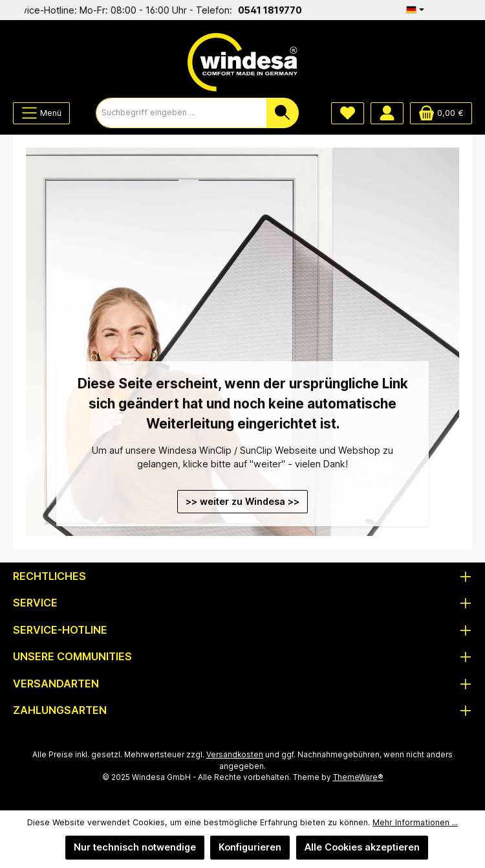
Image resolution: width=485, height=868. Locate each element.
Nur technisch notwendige (135, 847)
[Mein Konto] (387, 113)
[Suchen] (283, 113)
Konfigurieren (250, 847)
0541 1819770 (275, 10)
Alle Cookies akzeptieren (362, 847)
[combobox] (181, 113)
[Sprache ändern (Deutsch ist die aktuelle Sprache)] (415, 10)
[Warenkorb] (441, 113)
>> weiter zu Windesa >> (242, 501)
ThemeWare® (358, 777)
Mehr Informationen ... (415, 822)
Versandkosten (235, 755)
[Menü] (41, 113)
